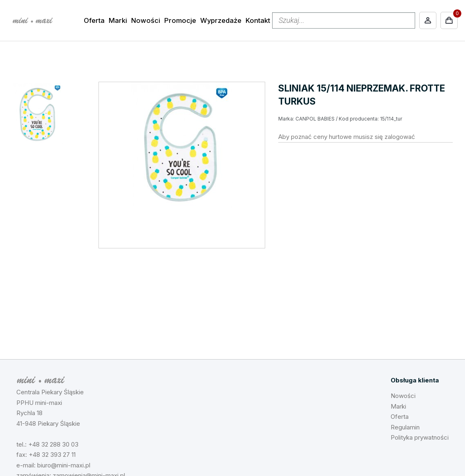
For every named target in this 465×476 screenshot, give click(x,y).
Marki (118, 20)
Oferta (94, 20)
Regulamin (405, 427)
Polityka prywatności (420, 437)
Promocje (180, 20)
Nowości (146, 20)
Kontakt (258, 20)
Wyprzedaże (221, 20)
